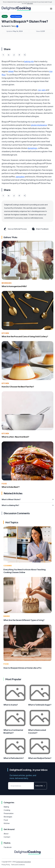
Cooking (8, 566)
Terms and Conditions (18, 865)
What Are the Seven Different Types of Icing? (24, 620)
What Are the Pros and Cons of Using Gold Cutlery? (25, 336)
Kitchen (5, 333)
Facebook (8, 847)
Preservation (9, 813)
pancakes (20, 177)
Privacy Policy (6, 865)
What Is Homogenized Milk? (14, 286)
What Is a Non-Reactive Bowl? (15, 437)
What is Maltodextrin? (14, 758)
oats (43, 90)
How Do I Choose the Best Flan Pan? (18, 387)
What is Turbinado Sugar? (40, 705)
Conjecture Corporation (23, 862)
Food (4, 484)
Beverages (7, 283)
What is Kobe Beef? (11, 487)
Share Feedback (40, 229)
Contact (7, 837)
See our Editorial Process (15, 229)
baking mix (29, 61)
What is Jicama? (11, 705)
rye (39, 90)
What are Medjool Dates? (40, 758)
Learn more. (30, 3)
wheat (11, 71)
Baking (7, 616)
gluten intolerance (39, 125)
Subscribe (40, 786)
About (6, 834)
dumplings (32, 148)
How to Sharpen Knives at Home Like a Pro (22, 668)
